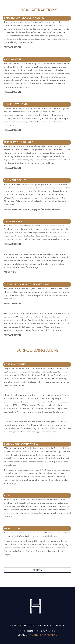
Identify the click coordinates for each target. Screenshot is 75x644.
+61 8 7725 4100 (45, 631)
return (38, 570)
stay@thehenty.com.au (42, 635)
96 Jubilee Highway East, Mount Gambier (37, 625)
